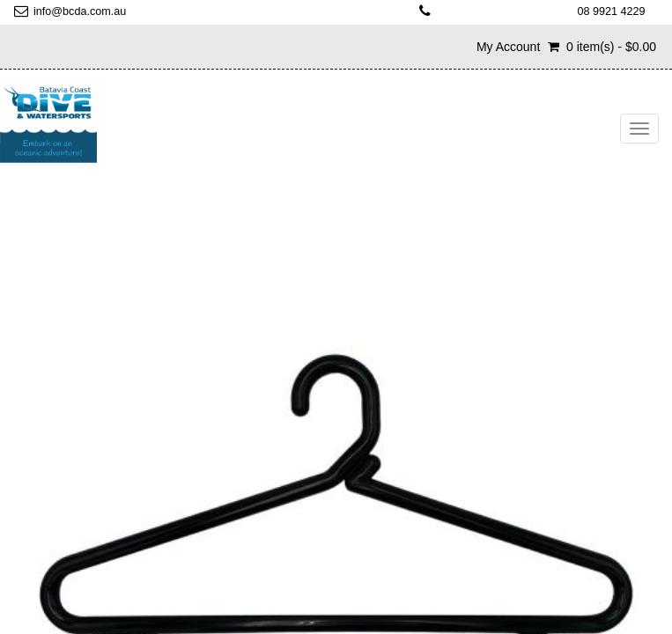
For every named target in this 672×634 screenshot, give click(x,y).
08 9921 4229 (611, 11)
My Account (508, 47)
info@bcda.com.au (80, 11)
